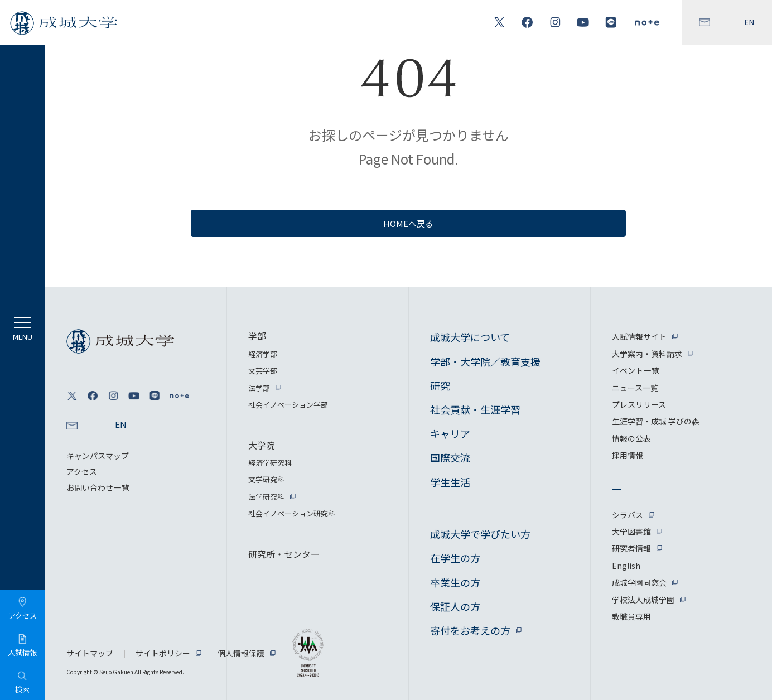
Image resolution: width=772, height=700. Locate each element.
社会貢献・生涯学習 (475, 409)
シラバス (628, 515)
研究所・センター (284, 554)
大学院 (262, 445)
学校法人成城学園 (643, 600)
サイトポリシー (163, 653)
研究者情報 (631, 548)
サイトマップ (90, 653)
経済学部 (263, 354)
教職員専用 (631, 616)
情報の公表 (631, 438)
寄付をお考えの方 (470, 630)
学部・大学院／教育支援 (485, 361)
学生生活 (450, 482)
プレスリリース (639, 404)
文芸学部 (263, 371)
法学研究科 (266, 497)
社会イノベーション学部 (288, 405)
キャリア (450, 433)
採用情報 (628, 455)
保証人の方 (455, 606)
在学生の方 (455, 558)
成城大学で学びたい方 (480, 534)
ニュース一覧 (635, 388)
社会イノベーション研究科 (292, 513)
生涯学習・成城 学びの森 (656, 421)
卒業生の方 (455, 582)
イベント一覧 (635, 370)
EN (750, 22)
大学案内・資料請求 (647, 354)
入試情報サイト (639, 336)
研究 (440, 385)
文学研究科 (266, 479)
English (626, 566)
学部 (257, 336)
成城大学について (470, 337)
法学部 (259, 388)
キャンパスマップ (98, 456)
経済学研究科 (270, 463)
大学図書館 (631, 532)
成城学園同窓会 (639, 582)
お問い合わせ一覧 (98, 487)
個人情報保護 (241, 653)
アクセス (82, 471)
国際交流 (450, 457)
